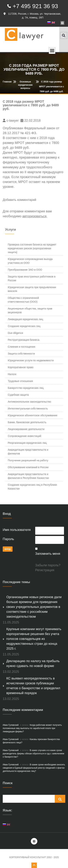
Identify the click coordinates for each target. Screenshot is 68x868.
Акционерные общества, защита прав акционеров (30, 310)
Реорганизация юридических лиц (27, 443)
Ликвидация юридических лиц (25, 319)
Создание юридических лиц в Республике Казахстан (32, 487)
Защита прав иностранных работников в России (32, 278)
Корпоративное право (21, 367)
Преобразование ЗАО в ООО (25, 270)
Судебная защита (18, 395)
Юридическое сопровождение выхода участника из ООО (30, 261)
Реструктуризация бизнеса (24, 340)
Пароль (8, 539)
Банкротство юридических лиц (26, 388)
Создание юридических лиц (24, 326)
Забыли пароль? (48, 565)
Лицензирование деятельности (26, 429)
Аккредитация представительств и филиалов (28, 452)
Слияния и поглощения (21, 347)
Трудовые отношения (20, 381)
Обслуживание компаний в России (28, 467)
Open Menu (52, 51)
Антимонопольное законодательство (29, 402)
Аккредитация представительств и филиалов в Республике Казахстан (28, 476)
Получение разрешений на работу (28, 460)
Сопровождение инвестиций (24, 436)
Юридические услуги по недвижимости (31, 360)
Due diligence (16, 333)
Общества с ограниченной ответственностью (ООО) (23, 300)
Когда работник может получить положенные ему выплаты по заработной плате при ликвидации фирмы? (32, 728)
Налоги (12, 374)
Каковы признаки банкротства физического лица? (31, 741)
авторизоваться (34, 216)
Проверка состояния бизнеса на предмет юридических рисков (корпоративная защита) (32, 248)
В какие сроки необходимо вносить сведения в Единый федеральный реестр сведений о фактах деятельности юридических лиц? (34, 768)
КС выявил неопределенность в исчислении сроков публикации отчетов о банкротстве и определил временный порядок (33, 686)
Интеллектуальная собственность (28, 409)
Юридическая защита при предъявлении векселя (32, 289)
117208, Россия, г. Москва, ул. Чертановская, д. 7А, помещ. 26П (32, 16)
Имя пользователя (17, 530)
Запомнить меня (48, 554)
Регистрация (45, 570)
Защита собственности (21, 354)
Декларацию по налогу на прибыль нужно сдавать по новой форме (33, 663)
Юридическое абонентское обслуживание (33, 415)
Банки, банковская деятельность (27, 422)
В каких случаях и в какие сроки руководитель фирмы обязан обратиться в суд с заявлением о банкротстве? (33, 754)
